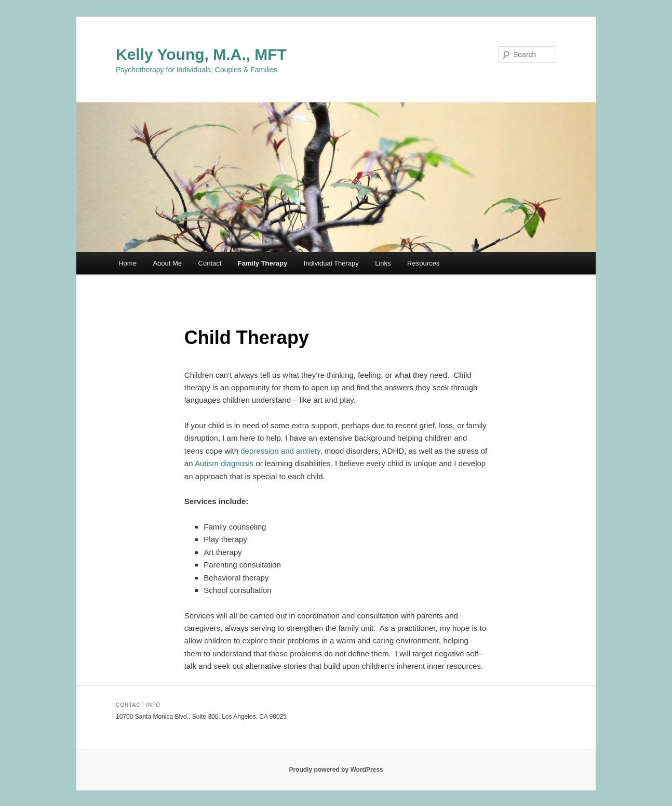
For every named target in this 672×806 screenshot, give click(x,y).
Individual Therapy (331, 263)
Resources (423, 263)
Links (383, 263)
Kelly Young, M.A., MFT (201, 54)
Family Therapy (263, 263)
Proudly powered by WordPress (336, 770)
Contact (210, 263)
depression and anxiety (280, 451)
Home (127, 263)
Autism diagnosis (224, 463)
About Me (167, 263)
